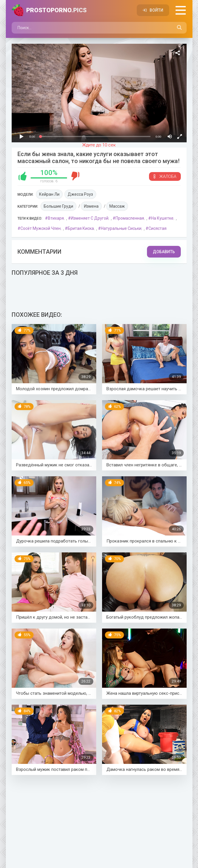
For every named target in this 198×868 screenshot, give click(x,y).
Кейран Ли (49, 194)
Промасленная (130, 218)
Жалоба (165, 176)
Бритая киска (81, 228)
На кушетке (162, 218)
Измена (91, 206)
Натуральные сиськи (121, 228)
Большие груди (58, 206)
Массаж (117, 206)
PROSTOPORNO (56, 10)
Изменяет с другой (90, 218)
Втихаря (56, 218)
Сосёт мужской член (41, 228)
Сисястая (157, 228)
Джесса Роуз (80, 194)
